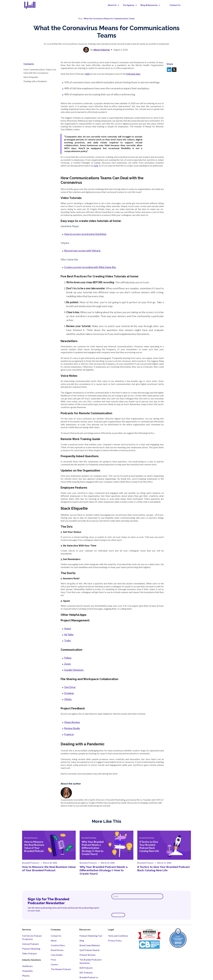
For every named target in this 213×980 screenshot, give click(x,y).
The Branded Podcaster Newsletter (91, 961)
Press (53, 960)
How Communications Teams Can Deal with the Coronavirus (40, 71)
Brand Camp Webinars (90, 945)
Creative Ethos (58, 945)
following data (133, 74)
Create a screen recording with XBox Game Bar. (90, 267)
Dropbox (69, 693)
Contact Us (175, 5)
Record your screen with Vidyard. (82, 251)
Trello (67, 640)
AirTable (69, 634)
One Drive (70, 687)
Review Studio (72, 728)
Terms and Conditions (118, 936)
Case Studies (57, 955)
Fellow (68, 658)
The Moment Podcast (61, 969)
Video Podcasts (30, 953)
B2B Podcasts (86, 968)
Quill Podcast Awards (90, 950)
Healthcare (27, 966)
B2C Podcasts (86, 973)
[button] (113, 5)
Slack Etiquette (31, 77)
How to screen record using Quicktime (85, 234)
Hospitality (28, 971)
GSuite (68, 699)
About (54, 941)
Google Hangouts (74, 670)
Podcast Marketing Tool (91, 936)
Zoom (68, 664)
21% (96, 166)
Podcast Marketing (31, 949)
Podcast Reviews (88, 955)
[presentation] (133, 906)
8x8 (87, 74)
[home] (32, 5)
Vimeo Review (72, 722)
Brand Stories (57, 950)
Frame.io (69, 734)
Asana (68, 628)
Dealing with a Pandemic (36, 81)
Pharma (26, 976)
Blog (82, 941)
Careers (55, 964)
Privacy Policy (115, 941)
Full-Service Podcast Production (32, 937)
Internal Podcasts (31, 944)
